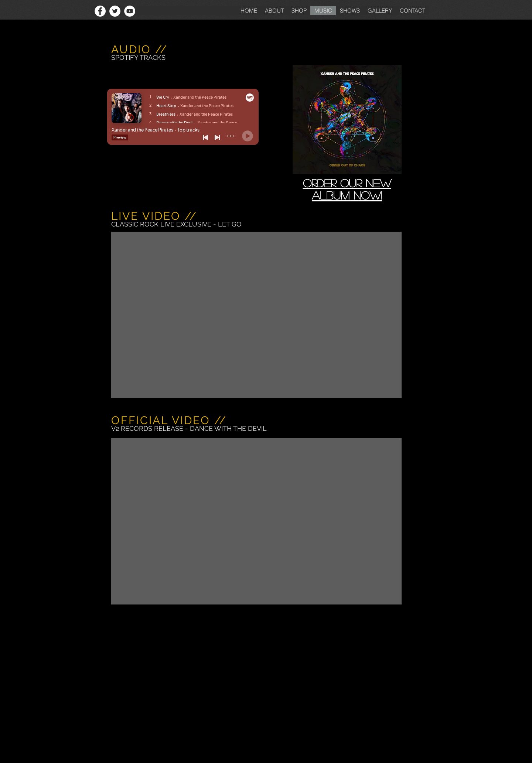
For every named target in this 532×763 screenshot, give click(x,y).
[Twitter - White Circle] (115, 11)
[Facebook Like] (77, 11)
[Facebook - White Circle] (100, 11)
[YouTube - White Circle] (130, 11)
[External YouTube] (256, 315)
